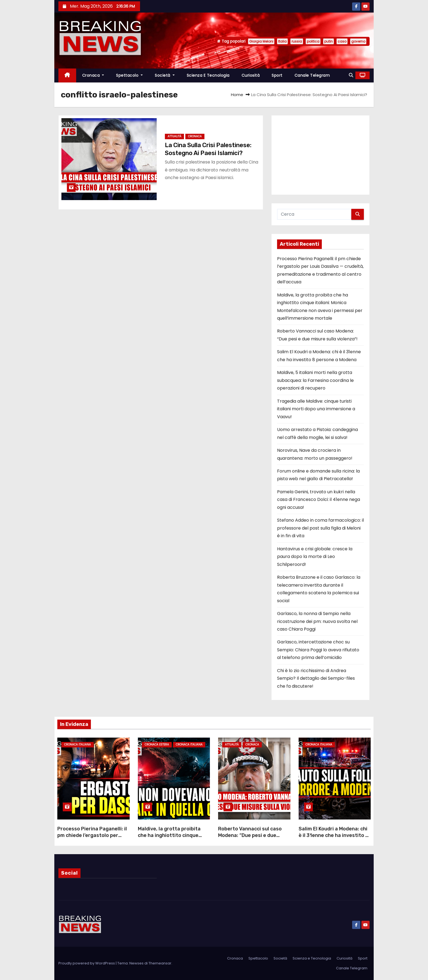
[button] (351, 75)
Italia (282, 41)
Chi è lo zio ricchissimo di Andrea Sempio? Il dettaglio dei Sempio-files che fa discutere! (316, 678)
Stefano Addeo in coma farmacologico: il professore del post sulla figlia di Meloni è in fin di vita (320, 528)
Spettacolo (129, 75)
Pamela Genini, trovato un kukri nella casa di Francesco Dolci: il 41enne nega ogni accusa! (319, 500)
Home (237, 95)
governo (358, 41)
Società (165, 75)
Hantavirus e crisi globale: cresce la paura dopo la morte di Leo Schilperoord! (315, 557)
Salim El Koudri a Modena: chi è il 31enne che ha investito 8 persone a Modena (334, 835)
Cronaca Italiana (78, 745)
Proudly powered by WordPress (87, 963)
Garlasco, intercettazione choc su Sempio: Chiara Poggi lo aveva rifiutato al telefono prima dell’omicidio (318, 650)
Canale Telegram (312, 75)
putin (329, 41)
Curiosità (251, 75)
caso (342, 41)
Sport (277, 75)
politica (313, 41)
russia (297, 41)
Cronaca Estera (157, 745)
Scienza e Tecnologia (208, 75)
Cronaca (93, 75)
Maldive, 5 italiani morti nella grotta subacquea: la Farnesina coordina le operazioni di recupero (315, 380)
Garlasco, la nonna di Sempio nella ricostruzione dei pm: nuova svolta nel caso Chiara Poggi (317, 621)
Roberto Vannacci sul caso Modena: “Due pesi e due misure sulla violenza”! (250, 835)
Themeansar (160, 963)
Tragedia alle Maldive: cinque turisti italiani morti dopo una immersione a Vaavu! (316, 409)
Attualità (174, 136)
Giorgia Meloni (261, 41)
